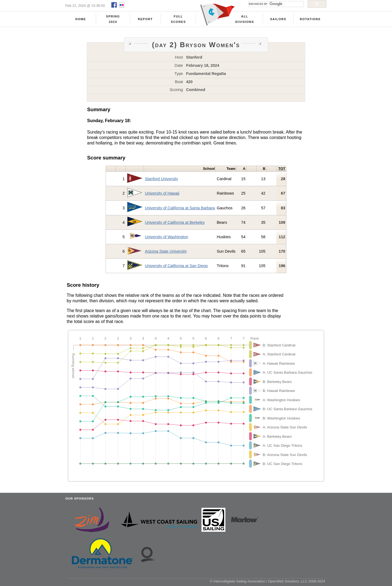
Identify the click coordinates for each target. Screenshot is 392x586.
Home (81, 19)
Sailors (278, 19)
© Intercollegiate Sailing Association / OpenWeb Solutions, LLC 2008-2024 (267, 583)
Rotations (310, 19)
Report (145, 19)
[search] (276, 4)
